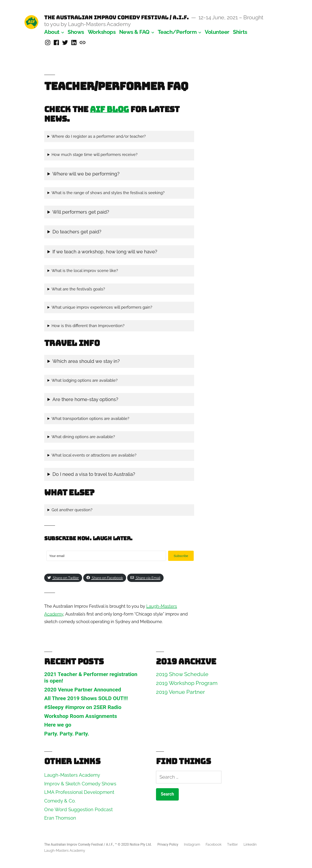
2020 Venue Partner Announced (83, 690)
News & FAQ (134, 32)
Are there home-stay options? (85, 399)
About (52, 32)
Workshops (102, 32)
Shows (76, 32)
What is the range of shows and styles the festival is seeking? (108, 193)
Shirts (240, 32)
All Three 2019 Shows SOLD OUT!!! (86, 698)
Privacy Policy (168, 844)
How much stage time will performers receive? (95, 155)
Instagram (192, 844)
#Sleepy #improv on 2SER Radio (83, 707)
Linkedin (250, 844)
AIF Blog (109, 109)
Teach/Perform (177, 32)
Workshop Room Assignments (81, 716)
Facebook (214, 844)
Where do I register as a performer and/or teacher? (99, 136)
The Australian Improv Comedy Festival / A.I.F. (116, 17)
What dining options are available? (83, 437)
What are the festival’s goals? (78, 289)
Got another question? (72, 510)
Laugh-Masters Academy (65, 851)
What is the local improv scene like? (85, 271)
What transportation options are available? (90, 418)
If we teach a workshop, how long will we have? (105, 252)
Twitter (232, 844)
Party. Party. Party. (67, 734)
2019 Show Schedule (182, 674)
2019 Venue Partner (180, 692)
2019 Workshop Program (187, 683)
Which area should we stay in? (87, 361)
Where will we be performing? (86, 174)
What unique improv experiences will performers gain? (102, 307)
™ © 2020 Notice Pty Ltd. (134, 844)
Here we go (58, 725)
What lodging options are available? (85, 380)
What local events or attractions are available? (94, 455)
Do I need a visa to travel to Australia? (94, 474)
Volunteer (217, 32)
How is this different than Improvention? (88, 326)
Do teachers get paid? (77, 232)
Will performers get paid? (81, 212)
